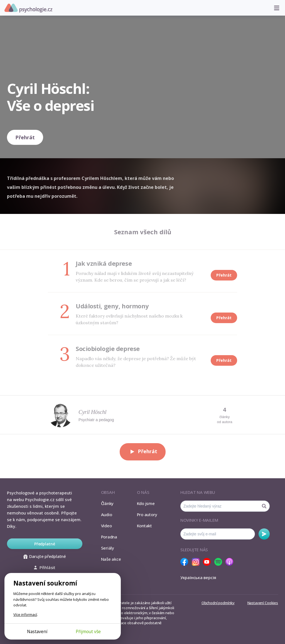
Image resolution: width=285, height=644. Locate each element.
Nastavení (37, 631)
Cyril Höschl (92, 412)
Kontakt (144, 526)
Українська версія (198, 577)
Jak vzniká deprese (104, 263)
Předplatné (45, 544)
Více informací (25, 614)
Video (106, 526)
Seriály (108, 548)
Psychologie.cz (28, 8)
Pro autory (147, 514)
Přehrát (25, 137)
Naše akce (111, 559)
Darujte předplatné (45, 556)
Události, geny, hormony (112, 306)
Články (107, 503)
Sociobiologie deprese (108, 348)
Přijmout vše (88, 631)
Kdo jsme (146, 503)
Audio (107, 514)
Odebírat (264, 534)
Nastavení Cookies (263, 603)
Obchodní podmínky (218, 603)
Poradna (109, 537)
